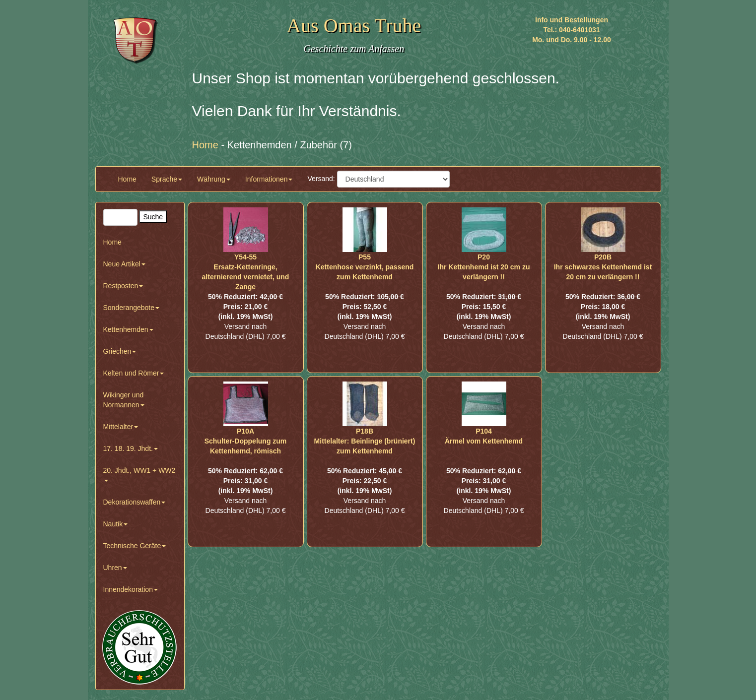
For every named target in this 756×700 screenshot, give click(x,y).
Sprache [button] (167, 179)
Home (127, 179)
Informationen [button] (269, 179)
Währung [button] (214, 179)
